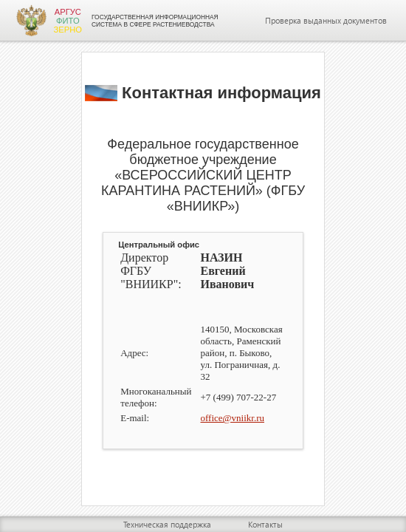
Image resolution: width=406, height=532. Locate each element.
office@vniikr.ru (233, 418)
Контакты (265, 524)
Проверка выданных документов (326, 20)
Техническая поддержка (167, 524)
